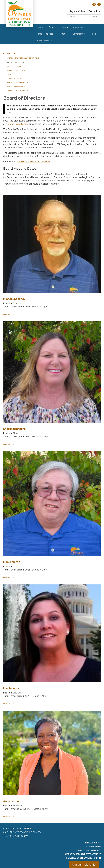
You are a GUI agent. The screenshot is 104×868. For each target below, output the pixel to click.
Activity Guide (93, 847)
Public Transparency (16, 87)
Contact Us (94, 11)
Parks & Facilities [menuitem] (45, 34)
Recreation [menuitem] (77, 27)
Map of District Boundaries (19, 82)
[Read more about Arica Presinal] (52, 762)
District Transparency (88, 850)
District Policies (14, 78)
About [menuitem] (52, 27)
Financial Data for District (18, 91)
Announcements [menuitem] (45, 41)
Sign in (97, 858)
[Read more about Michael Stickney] (52, 253)
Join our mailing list (84, 865)
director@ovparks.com (17, 124)
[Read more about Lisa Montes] (52, 642)
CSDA (9, 74)
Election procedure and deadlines (34, 161)
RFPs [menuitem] (93, 34)
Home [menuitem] (40, 27)
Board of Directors (15, 62)
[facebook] (99, 5)
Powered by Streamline (79, 858)
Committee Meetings (16, 70)
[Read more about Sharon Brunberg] (52, 381)
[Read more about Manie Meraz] (52, 512)
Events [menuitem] (64, 27)
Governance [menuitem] (79, 34)
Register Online (77, 11)
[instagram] (94, 5)
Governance (9, 54)
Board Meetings (14, 66)
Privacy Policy (93, 843)
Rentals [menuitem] (63, 34)
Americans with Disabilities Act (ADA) (23, 58)
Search (96, 17)
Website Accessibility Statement (83, 854)
